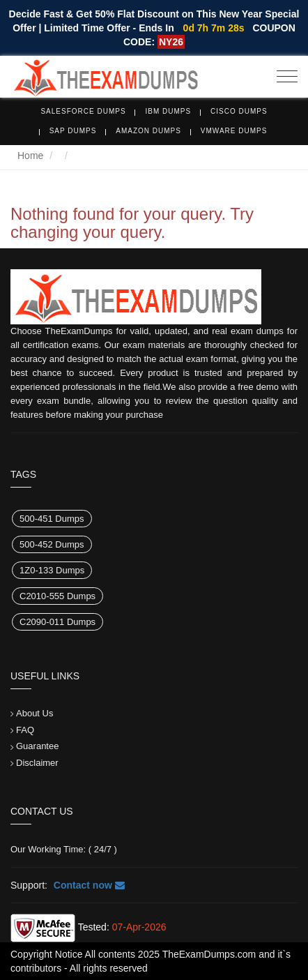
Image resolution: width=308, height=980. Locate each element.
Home (30, 156)
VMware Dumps (234, 131)
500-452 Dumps (52, 544)
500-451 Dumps (52, 519)
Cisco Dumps (239, 111)
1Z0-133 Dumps (52, 570)
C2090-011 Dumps (57, 622)
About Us (34, 713)
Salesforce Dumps (83, 111)
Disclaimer (37, 763)
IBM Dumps (168, 111)
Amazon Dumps (148, 131)
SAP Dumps (73, 131)
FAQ (25, 730)
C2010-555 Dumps (57, 596)
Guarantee (37, 746)
